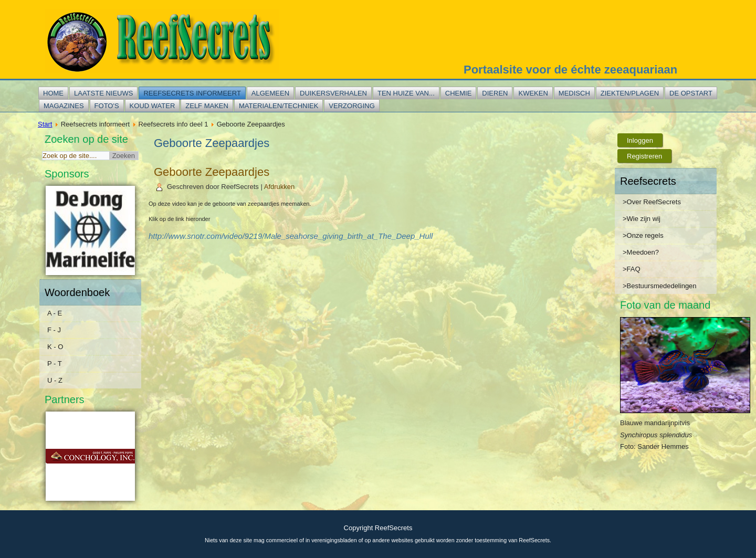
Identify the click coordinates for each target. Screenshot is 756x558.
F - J (54, 330)
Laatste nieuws (103, 93)
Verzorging (351, 106)
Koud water (153, 106)
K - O (55, 347)
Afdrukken (280, 187)
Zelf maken (207, 106)
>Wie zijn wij (642, 219)
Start (45, 124)
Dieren (495, 93)
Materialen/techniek (279, 106)
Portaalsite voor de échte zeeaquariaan (570, 70)
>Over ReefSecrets (652, 202)
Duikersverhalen (333, 93)
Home (53, 93)
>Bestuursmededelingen (660, 286)
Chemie (459, 93)
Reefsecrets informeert (192, 93)
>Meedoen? (641, 252)
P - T (55, 364)
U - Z (55, 380)
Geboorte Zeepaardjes (212, 172)
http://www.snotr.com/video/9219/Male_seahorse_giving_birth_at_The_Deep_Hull (291, 236)
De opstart (691, 93)
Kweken (533, 93)
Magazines (64, 106)
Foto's (107, 106)
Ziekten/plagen (630, 93)
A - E (55, 313)
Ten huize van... (406, 93)
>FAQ (632, 269)
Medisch (574, 93)
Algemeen (270, 93)
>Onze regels (643, 235)
